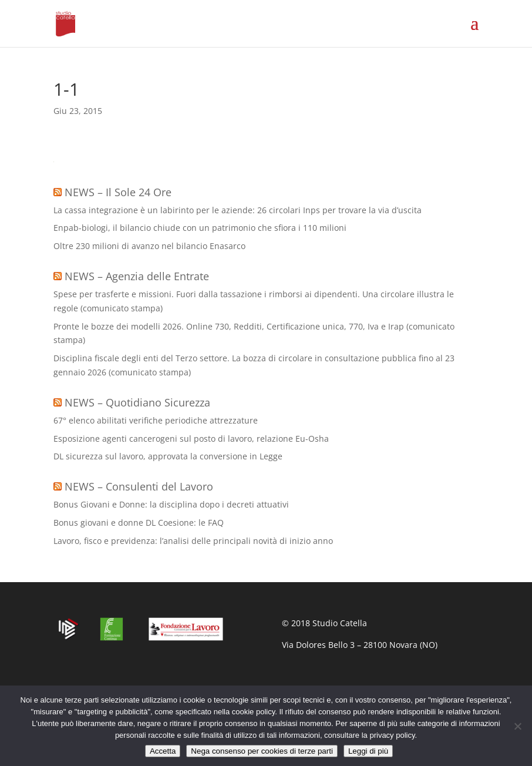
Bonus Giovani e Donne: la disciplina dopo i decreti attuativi (171, 504)
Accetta (163, 751)
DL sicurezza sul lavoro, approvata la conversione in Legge (168, 456)
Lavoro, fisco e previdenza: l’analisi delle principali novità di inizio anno (193, 541)
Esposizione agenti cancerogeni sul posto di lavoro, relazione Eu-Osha (191, 439)
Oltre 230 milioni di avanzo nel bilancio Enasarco (149, 246)
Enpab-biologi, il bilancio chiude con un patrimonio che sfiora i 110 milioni (200, 228)
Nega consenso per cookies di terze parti (262, 751)
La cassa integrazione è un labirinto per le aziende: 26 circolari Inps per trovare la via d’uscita (238, 210)
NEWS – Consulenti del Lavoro (139, 486)
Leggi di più (368, 751)
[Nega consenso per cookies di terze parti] (517, 726)
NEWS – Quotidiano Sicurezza (137, 402)
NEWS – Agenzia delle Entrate (137, 276)
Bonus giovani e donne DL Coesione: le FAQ (139, 523)
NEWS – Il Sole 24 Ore (118, 192)
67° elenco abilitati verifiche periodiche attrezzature (156, 420)
